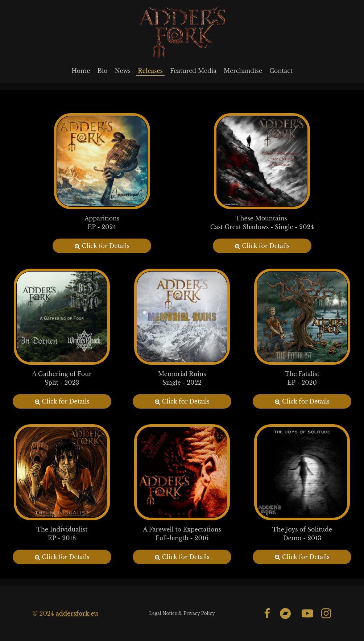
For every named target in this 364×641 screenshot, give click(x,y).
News (123, 71)
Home (81, 71)
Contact (281, 71)
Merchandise (243, 71)
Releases (150, 71)
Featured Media (193, 71)
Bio (102, 71)
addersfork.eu (77, 613)
